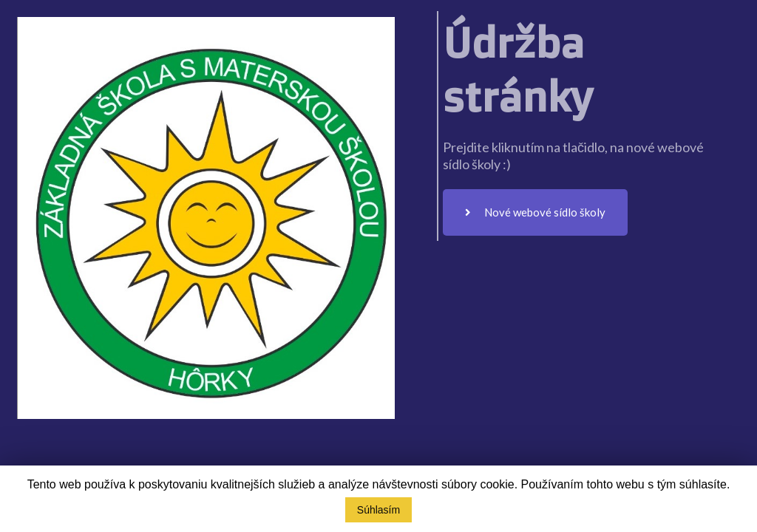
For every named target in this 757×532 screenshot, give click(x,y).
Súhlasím (378, 510)
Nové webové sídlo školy (535, 212)
